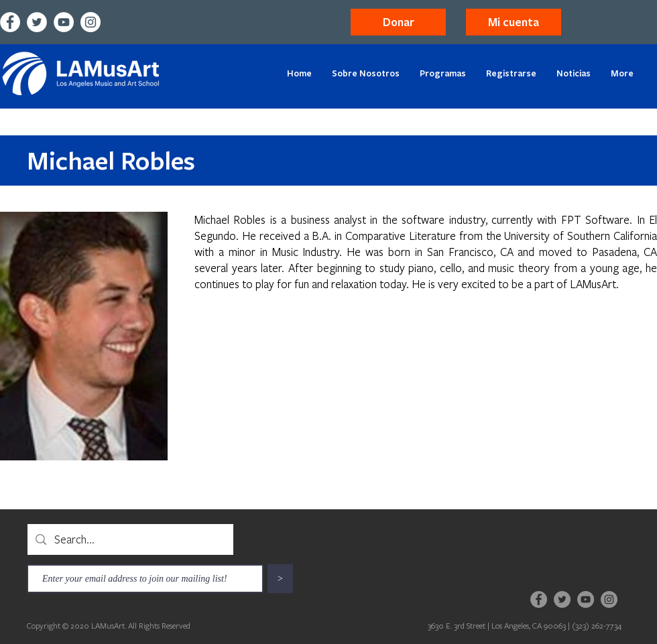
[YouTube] (64, 22)
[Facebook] (10, 22)
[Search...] (130, 539)
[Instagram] (91, 22)
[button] (514, 22)
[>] (280, 579)
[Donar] (398, 22)
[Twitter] (37, 22)
